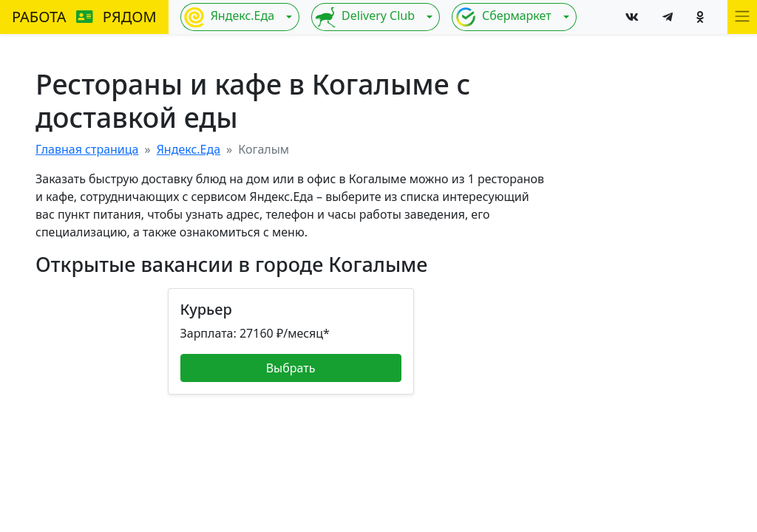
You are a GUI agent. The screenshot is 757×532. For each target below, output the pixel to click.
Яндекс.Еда (229, 17)
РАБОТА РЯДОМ (84, 17)
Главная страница (87, 149)
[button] (742, 17)
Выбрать (291, 368)
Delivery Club (365, 17)
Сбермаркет (503, 17)
